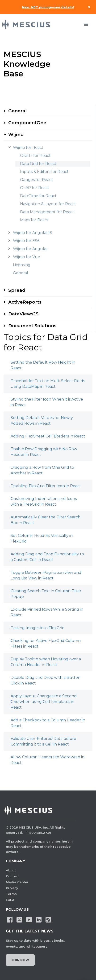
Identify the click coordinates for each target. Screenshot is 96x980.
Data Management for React (47, 212)
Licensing (22, 265)
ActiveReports (25, 302)
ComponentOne (27, 123)
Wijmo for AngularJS (33, 233)
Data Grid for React (38, 164)
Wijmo (16, 135)
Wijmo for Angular (30, 249)
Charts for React (35, 156)
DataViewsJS (23, 314)
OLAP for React (35, 188)
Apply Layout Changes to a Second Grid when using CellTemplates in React (44, 702)
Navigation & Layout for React (48, 204)
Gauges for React (37, 180)
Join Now (20, 960)
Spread (17, 290)
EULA (10, 900)
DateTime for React (38, 196)
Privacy (12, 888)
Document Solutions (32, 326)
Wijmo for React (28, 148)
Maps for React (34, 220)
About (11, 870)
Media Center (17, 882)
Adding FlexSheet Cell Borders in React (48, 436)
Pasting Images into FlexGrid (38, 628)
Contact (12, 876)
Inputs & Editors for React (44, 172)
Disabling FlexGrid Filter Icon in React (46, 486)
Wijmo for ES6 (26, 241)
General (17, 111)
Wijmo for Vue (27, 257)
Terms (11, 894)
